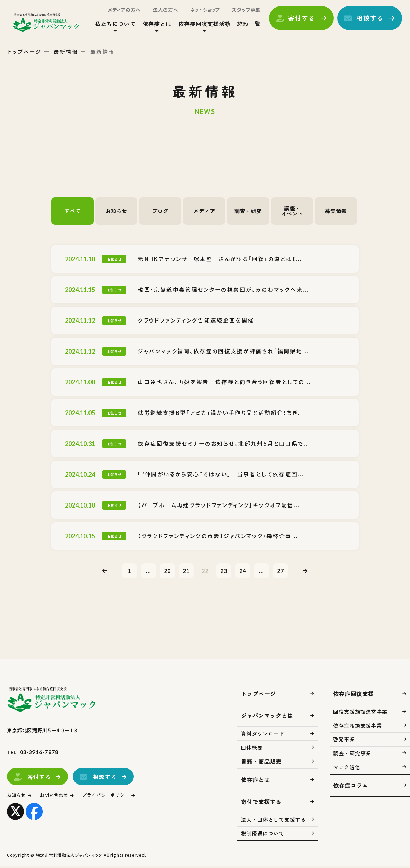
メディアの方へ (119, 13)
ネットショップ (199, 13)
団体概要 (252, 749)
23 (226, 571)
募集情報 (336, 211)
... (143, 571)
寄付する (296, 22)
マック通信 (347, 769)
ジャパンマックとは (267, 718)
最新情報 (66, 51)
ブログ (160, 211)
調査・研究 (248, 211)
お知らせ (116, 211)
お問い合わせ (60, 797)
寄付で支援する (261, 804)
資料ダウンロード (263, 735)
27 (288, 571)
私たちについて (110, 27)
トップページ (25, 51)
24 (247, 571)
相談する (364, 22)
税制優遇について (263, 835)
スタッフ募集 (240, 13)
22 (205, 571)
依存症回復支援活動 (199, 27)
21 (184, 571)
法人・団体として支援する (274, 822)
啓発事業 (344, 741)
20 (163, 571)
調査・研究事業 (352, 755)
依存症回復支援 (353, 696)
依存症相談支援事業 (358, 728)
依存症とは (151, 27)
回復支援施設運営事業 (360, 714)
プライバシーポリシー (118, 797)
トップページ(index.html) (54, 26)
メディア (204, 211)
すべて (72, 211)
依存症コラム (351, 787)
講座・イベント (292, 211)
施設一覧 (243, 27)
